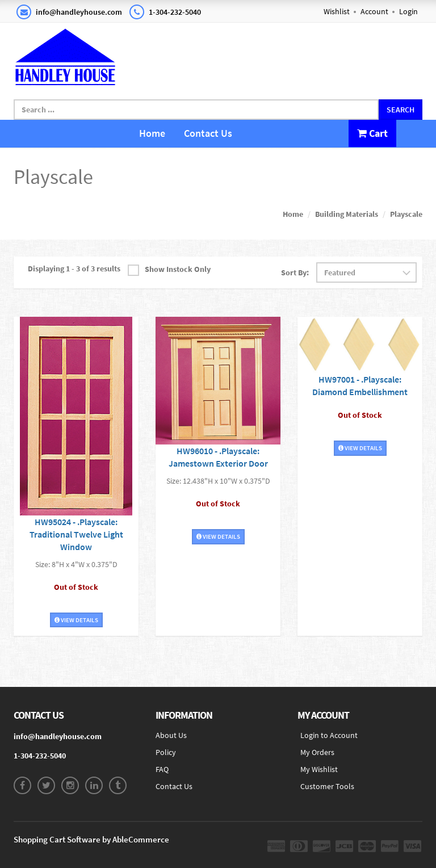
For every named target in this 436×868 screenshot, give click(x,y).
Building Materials (347, 214)
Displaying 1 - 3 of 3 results (74, 269)
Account (374, 11)
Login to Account (329, 735)
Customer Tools (327, 786)
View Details (76, 620)
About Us (171, 735)
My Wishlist (319, 769)
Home (152, 133)
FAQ (162, 769)
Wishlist (337, 11)
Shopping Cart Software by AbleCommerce (91, 839)
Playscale (406, 214)
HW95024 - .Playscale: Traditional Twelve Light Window (76, 534)
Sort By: (295, 272)
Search (401, 110)
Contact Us (208, 133)
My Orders (317, 752)
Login (408, 11)
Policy (166, 752)
